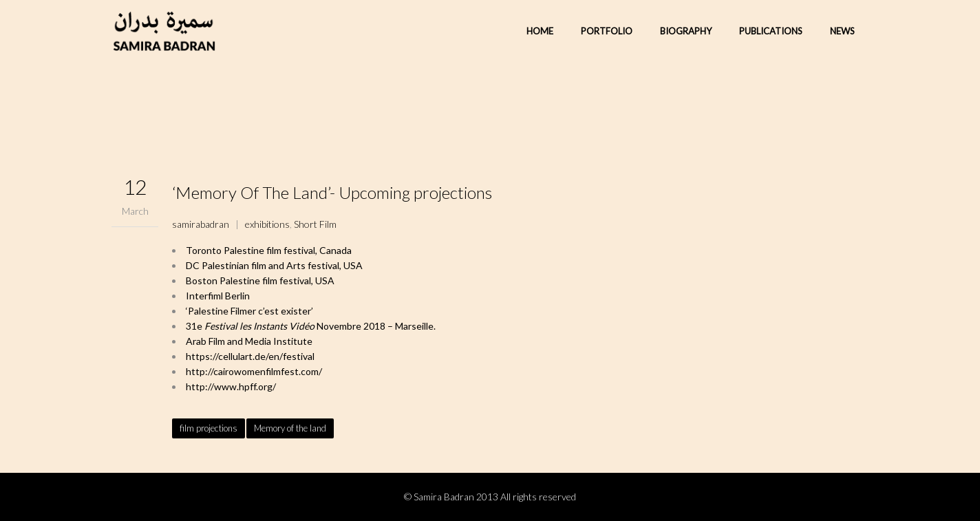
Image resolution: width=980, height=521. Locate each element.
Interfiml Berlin (218, 296)
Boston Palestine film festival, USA (260, 280)
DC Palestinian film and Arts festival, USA (274, 265)
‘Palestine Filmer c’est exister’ (249, 311)
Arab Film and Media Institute (249, 341)
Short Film (315, 224)
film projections (209, 428)
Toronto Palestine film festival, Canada (269, 250)
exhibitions (267, 224)
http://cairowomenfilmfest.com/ (254, 371)
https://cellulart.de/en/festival (250, 356)
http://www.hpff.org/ (231, 386)
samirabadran (201, 224)
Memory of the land (290, 428)
